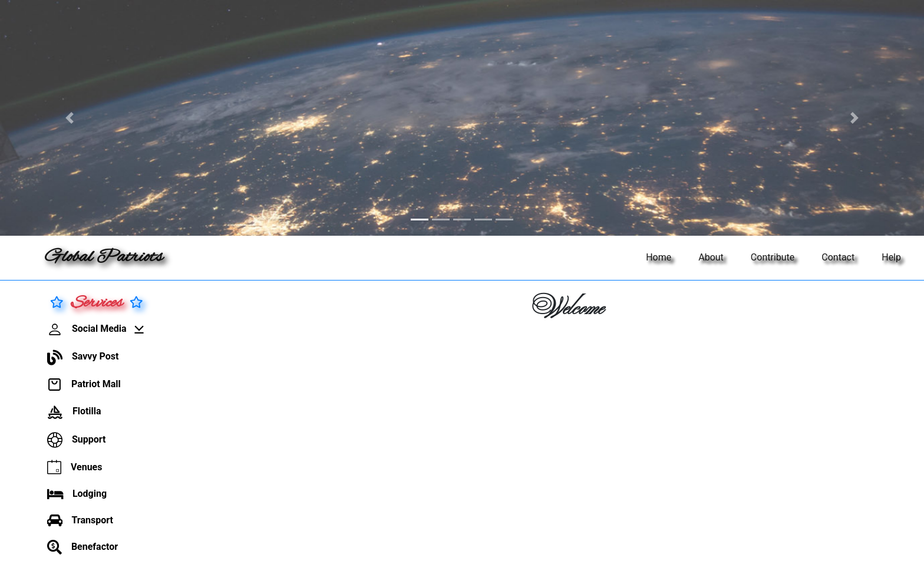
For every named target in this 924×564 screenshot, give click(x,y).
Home (659, 257)
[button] (69, 118)
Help (891, 257)
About (711, 257)
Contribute (773, 257)
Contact (838, 257)
